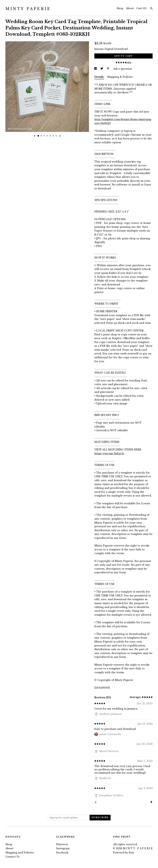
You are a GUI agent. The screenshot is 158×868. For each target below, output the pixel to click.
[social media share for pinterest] (108, 69)
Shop (120, 8)
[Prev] (96, 803)
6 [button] (53, 136)
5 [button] (50, 136)
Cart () (141, 8)
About (130, 8)
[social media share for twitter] (102, 69)
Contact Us (12, 857)
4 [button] (47, 136)
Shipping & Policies (120, 77)
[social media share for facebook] (96, 69)
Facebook (62, 853)
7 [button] (56, 136)
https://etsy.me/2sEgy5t (109, 453)
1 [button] (38, 136)
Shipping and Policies (20, 853)
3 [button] (44, 136)
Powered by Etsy (124, 853)
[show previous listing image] (35, 136)
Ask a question (123, 69)
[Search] (151, 9)
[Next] (151, 802)
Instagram (63, 848)
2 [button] (41, 136)
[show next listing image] (60, 136)
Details (99, 77)
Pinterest (62, 844)
